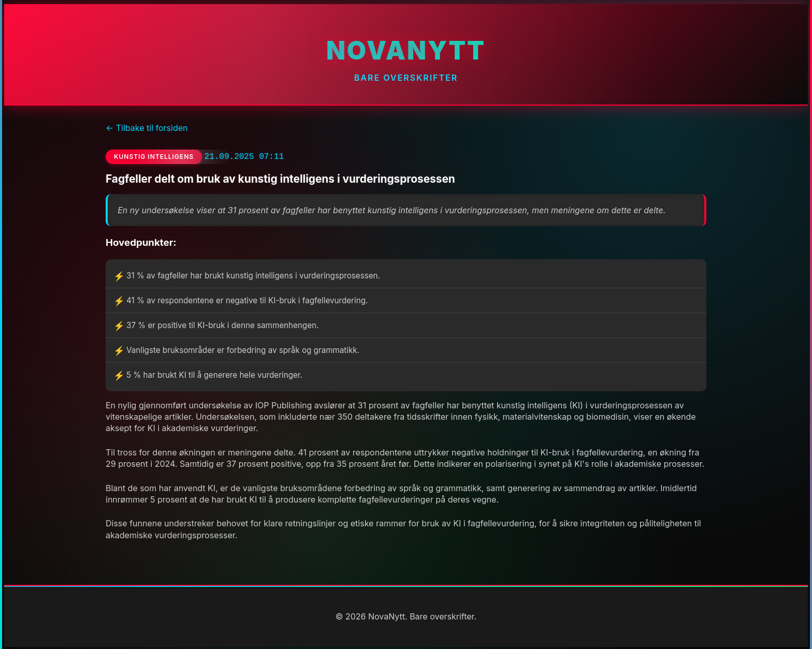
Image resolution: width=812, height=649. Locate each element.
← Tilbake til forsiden (147, 128)
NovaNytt (406, 50)
